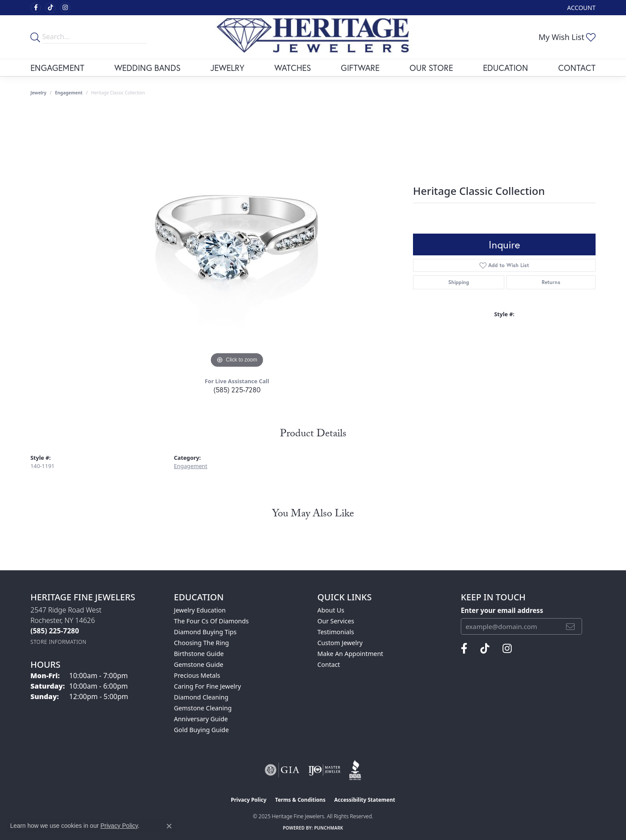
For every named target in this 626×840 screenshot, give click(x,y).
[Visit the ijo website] (325, 770)
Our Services (336, 621)
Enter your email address (502, 610)
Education (506, 68)
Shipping (459, 282)
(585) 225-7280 (237, 390)
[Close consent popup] (169, 826)
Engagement (57, 68)
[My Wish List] (567, 37)
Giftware (360, 68)
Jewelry (227, 68)
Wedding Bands (147, 68)
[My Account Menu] (581, 8)
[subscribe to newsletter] (570, 626)
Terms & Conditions (300, 800)
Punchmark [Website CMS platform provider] (329, 828)
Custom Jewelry (340, 643)
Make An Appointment (350, 654)
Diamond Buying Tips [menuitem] (205, 632)
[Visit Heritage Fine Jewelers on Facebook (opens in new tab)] (36, 8)
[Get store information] (58, 642)
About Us (331, 610)
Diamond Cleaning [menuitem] (201, 697)
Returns (551, 282)
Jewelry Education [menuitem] (200, 610)
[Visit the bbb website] (355, 770)
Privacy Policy (249, 800)
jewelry (38, 93)
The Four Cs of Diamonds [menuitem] (211, 621)
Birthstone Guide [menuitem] (199, 654)
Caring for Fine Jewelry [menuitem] (207, 686)
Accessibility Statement (365, 800)
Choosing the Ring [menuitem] (201, 643)
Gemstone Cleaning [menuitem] (203, 708)
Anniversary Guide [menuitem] (201, 719)
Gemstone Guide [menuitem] (199, 664)
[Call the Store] (55, 631)
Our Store (431, 68)
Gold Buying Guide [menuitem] (201, 730)
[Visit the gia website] (282, 770)
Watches (293, 68)
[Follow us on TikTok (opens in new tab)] (50, 8)
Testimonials (336, 632)
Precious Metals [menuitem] (197, 675)
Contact (577, 68)
